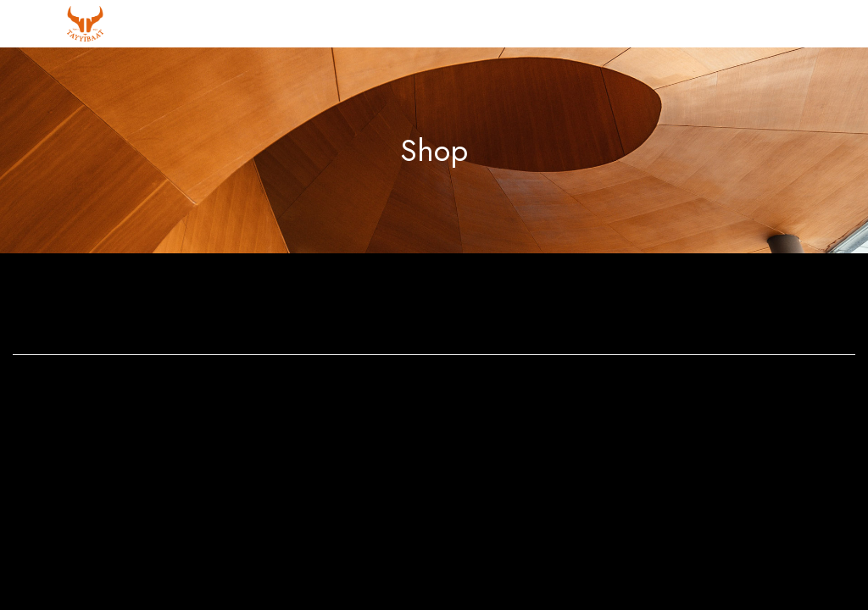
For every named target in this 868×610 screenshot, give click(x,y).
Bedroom (326, 307)
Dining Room (542, 307)
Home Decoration (759, 307)
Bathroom (108, 307)
